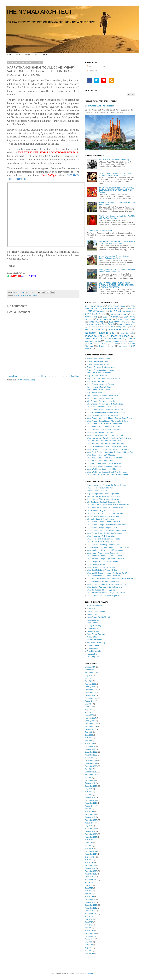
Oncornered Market (94, 640)
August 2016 (90, 823)
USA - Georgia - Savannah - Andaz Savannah (104, 430)
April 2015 (89, 846)
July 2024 (89, 704)
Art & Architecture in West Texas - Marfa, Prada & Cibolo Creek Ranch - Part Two (117, 242)
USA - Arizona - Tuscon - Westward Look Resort (105, 410)
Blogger (90, 973)
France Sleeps (130, 324)
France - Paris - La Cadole (97, 491)
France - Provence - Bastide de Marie (101, 367)
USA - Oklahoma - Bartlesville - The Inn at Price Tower (107, 446)
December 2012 (91, 905)
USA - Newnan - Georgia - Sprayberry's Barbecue (106, 559)
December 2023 (91, 724)
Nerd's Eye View (93, 631)
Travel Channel (93, 648)
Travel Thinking (106, 346)
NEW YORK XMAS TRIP (95, 330)
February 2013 (90, 899)
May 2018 (89, 792)
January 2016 (90, 831)
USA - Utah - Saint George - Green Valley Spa (104, 466)
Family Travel (107, 324)
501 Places (91, 609)
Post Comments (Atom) (26, 380)
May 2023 (89, 738)
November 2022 (91, 755)
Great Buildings (92, 327)
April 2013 (89, 894)
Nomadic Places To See (100, 333)
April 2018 (89, 795)
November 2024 (91, 693)
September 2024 (91, 698)
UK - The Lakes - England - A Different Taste (104, 516)
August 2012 (90, 916)
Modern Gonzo (93, 628)
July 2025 (89, 676)
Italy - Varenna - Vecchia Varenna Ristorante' (104, 499)
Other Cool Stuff (127, 333)
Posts (90, 67)
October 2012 (90, 911)
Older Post (75, 376)
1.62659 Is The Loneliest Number (99, 231)
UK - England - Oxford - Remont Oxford (102, 398)
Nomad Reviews (119, 330)
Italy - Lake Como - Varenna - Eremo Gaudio (104, 379)
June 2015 (89, 843)
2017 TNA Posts (95, 314)
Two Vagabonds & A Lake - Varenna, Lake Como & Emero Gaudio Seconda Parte (117, 271)
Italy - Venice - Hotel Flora (97, 393)
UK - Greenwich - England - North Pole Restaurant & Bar (108, 505)
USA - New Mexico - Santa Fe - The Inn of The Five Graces (109, 438)
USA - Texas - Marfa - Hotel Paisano (101, 461)
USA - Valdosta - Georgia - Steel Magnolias (103, 596)
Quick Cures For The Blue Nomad (103, 339)
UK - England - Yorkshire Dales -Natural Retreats (105, 404)
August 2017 (90, 806)
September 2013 (91, 880)
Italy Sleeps (122, 327)
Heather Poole (93, 614)
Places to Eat (93, 336)
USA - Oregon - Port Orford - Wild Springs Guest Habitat (108, 449)
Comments (92, 71)
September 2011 (91, 936)
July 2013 (89, 885)
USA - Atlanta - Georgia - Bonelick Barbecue (104, 522)
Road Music (108, 341)
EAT (36, 55)
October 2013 (90, 877)
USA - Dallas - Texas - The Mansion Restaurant (105, 533)
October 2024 (90, 695)
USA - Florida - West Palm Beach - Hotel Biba (104, 427)
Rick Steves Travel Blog (96, 643)
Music (131, 327)
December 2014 (91, 851)
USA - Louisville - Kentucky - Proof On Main (103, 545)
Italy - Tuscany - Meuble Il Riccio (99, 387)
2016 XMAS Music (96, 311)
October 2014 (90, 857)
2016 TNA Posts (130, 309)
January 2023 (90, 749)
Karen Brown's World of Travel (98, 617)
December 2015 (91, 834)
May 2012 (89, 925)
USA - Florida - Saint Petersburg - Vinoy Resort (105, 424)
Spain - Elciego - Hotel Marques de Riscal (103, 395)
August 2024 (90, 701)
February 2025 (90, 684)
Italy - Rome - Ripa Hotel (96, 381)
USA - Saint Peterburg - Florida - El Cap (102, 570)
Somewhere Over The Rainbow (99, 106)
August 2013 (90, 882)
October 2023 (90, 729)
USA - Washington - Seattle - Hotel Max (102, 469)
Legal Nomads (93, 623)
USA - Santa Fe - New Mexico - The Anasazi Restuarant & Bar (110, 579)
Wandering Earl (93, 657)
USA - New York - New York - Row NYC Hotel (104, 441)
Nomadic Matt (92, 637)
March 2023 (89, 744)
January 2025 (90, 687)
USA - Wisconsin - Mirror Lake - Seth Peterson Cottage (108, 475)
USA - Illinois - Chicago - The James (101, 432)
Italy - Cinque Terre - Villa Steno (99, 373)
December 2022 (91, 752)
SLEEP (28, 55)
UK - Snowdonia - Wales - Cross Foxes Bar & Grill (106, 513)
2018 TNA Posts (119, 314)
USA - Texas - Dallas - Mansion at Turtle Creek (104, 458)
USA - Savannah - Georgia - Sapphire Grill (103, 581)
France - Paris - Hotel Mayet (98, 361)
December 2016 (91, 820)
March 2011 (89, 953)
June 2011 (89, 945)
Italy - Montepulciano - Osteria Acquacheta (103, 494)
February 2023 (90, 746)
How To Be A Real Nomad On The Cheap (114, 160)
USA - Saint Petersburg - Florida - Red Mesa (104, 576)
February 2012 (90, 933)
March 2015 (89, 848)
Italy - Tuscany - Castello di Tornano (100, 384)
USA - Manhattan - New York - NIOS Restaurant (105, 550)
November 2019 (91, 775)
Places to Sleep (119, 336)
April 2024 (89, 712)
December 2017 (91, 800)
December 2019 (91, 772)
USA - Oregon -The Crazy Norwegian (101, 567)
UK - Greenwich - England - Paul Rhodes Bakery (105, 508)
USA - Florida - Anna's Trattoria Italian (101, 536)
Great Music (104, 327)
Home (44, 376)
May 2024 (89, 709)
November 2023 (91, 727)
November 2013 (91, 874)
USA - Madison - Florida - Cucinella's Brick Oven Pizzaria (108, 547)
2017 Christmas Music (121, 311)
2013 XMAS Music (117, 306)
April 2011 (89, 951)
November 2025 (91, 673)
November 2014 (91, 854)
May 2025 (89, 678)
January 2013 (90, 902)
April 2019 (89, 778)
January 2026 (90, 667)
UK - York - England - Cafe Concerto (101, 519)
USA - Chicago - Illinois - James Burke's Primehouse (107, 530)
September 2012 (91, 914)
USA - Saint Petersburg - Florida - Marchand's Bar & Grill (108, 573)
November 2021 (91, 763)
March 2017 (89, 812)
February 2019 (90, 780)
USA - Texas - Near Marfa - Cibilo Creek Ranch (105, 463)
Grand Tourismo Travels (96, 611)
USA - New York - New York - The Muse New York (106, 444)
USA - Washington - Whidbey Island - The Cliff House (107, 472)
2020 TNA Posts (105, 319)
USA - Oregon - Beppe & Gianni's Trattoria (103, 562)
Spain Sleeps (119, 341)
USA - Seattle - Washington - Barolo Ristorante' (105, 587)
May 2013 (89, 891)
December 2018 (91, 786)
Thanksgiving (131, 341)
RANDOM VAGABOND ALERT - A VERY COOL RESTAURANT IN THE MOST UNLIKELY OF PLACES (116, 190)
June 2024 (89, 707)
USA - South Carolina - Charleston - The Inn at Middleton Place (111, 452)
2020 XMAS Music (127, 319)
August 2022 (90, 758)
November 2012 (91, 908)
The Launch (114, 344)
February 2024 (90, 718)
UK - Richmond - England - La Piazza (101, 511)
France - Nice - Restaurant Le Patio (100, 488)
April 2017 (89, 809)
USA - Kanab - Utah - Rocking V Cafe (101, 542)
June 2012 (89, 922)
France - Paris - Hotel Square (98, 364)
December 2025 (91, 670)
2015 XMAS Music (111, 309)
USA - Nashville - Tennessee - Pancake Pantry (104, 556)
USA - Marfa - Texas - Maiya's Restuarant (102, 553)
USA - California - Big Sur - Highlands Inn (102, 415)
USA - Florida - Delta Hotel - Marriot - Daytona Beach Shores (110, 418)
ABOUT (18, 55)
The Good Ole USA (96, 344)
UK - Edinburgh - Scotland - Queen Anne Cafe (104, 502)
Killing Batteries (93, 620)
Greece (113, 327)
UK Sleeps (123, 346)
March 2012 (89, 931)
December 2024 (91, 690)
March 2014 (89, 863)
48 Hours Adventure (95, 606)
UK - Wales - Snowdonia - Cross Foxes (102, 407)
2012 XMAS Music (94, 306)
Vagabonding (92, 654)
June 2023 (89, 735)
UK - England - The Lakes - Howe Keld (102, 401)
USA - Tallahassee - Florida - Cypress (101, 590)
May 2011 (89, 948)
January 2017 (90, 817)
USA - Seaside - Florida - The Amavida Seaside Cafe (107, 584)
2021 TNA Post (19, 296)
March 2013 (89, 897)
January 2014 (90, 868)
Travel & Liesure (93, 645)
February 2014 (90, 865)
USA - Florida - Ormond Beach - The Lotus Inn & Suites (108, 421)
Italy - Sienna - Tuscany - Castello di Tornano (104, 496)
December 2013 (91, 871)
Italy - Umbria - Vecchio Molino (99, 390)
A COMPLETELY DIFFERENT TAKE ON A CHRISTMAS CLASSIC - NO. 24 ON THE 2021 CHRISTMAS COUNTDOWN (116, 285)
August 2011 (90, 939)
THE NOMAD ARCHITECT (39, 12)
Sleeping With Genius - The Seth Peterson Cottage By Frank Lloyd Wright (114, 257)
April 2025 (89, 681)
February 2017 (90, 814)
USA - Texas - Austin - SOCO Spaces (101, 455)
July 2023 (89, 732)
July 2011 (89, 942)
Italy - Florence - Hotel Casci (98, 376)
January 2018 (90, 797)
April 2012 (89, 928)
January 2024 (90, 721)
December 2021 (91, 761)
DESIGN (44, 55)
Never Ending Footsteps (96, 634)
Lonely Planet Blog (94, 626)
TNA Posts (124, 344)
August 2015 (90, 840)
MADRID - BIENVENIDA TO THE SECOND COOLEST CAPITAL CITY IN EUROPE (115, 174)
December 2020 (91, 766)
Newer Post (12, 376)
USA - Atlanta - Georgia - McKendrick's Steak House (107, 525)
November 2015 (91, 837)
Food (120, 324)
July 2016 (89, 826)
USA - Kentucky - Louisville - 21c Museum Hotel (105, 435)
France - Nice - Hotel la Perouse (99, 359)
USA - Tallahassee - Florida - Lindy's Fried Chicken (106, 593)
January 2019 (90, 783)
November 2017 (91, 803)
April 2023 (89, 741)
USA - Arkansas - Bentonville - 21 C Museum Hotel (106, 412)
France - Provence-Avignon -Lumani (101, 370)
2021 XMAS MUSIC (31, 296)
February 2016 (90, 829)
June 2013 (89, 888)
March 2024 (89, 715)
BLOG (10, 55)
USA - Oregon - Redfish (96, 564)
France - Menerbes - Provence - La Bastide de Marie (107, 485)
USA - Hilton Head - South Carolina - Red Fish (104, 539)
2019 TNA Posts (110, 317)
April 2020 (89, 769)
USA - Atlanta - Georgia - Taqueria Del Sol (103, 528)
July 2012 (89, 919)
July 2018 (89, 789)
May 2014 (89, 860)
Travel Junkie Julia (94, 651)
